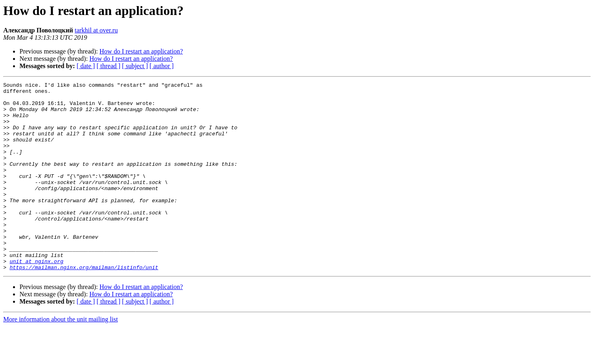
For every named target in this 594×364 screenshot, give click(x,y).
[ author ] (162, 66)
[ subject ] (135, 66)
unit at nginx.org (37, 298)
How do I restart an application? (141, 51)
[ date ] (86, 66)
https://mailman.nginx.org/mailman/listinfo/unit (84, 305)
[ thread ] (108, 66)
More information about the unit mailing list (61, 357)
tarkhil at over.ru (96, 30)
